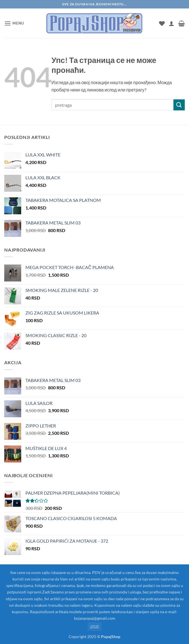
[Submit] (179, 105)
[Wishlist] (162, 23)
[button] (14, 23)
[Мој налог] (171, 23)
